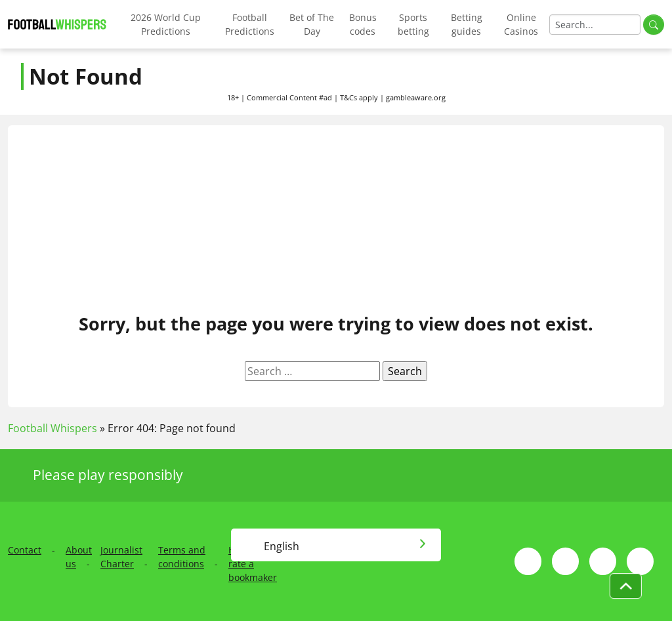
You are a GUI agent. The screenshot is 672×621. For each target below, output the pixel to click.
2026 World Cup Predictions (166, 24)
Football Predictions (250, 24)
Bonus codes (363, 24)
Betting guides (467, 24)
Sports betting (413, 24)
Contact (25, 550)
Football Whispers (52, 428)
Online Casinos (521, 24)
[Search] (595, 25)
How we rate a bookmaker (253, 564)
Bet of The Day (312, 24)
